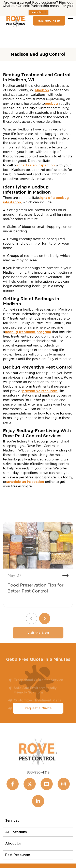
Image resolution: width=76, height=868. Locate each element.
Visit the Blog (38, 638)
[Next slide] (45, 624)
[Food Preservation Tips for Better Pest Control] (38, 551)
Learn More (39, 12)
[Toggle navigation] (71, 21)
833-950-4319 (49, 21)
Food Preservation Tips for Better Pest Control (36, 594)
